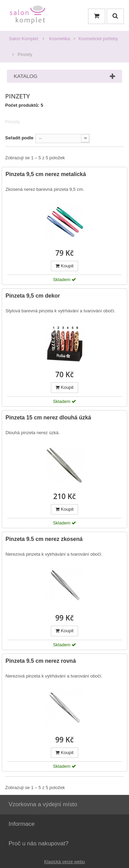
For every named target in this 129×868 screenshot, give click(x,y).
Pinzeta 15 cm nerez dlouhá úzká (48, 418)
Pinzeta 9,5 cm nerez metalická (46, 174)
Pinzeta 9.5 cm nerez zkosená (44, 539)
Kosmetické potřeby (98, 39)
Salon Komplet (24, 39)
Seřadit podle (19, 138)
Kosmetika (60, 39)
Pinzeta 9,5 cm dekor (33, 296)
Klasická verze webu (64, 862)
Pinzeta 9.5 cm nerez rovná (41, 661)
